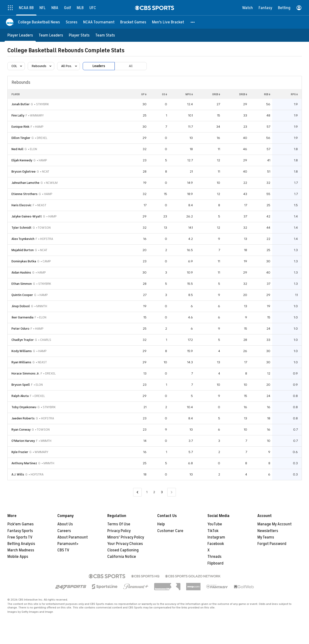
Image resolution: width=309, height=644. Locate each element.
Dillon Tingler (21, 138)
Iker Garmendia (22, 317)
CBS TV (63, 550)
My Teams (266, 537)
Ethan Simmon (22, 284)
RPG (294, 94)
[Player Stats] (79, 35)
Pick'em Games (21, 524)
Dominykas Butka (24, 261)
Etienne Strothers (24, 194)
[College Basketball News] (39, 22)
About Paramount (73, 537)
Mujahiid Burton (23, 250)
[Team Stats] (105, 35)
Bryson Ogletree (24, 172)
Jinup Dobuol (21, 306)
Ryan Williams (21, 362)
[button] (193, 22)
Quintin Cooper (22, 295)
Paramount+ (68, 544)
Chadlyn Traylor (23, 340)
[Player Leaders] (20, 35)
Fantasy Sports (20, 531)
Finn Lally (18, 115)
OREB (216, 94)
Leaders (99, 66)
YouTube (215, 524)
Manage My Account (274, 524)
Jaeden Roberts (23, 418)
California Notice (122, 557)
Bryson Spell (21, 385)
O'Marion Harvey (23, 441)
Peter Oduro (20, 329)
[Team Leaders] (51, 35)
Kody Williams (22, 351)
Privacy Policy (119, 531)
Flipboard (215, 563)
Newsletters (268, 531)
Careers (64, 531)
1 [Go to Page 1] (147, 492)
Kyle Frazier (20, 452)
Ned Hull (17, 149)
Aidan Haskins (21, 272)
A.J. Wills (18, 474)
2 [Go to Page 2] (154, 492)
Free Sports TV (20, 537)
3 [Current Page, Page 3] (162, 492)
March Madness (21, 550)
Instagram (216, 537)
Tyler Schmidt (22, 228)
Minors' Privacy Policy (126, 537)
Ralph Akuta (20, 396)
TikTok (213, 531)
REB (267, 94)
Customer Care (170, 531)
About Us (65, 524)
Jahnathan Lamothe (25, 183)
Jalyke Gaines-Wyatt (27, 216)
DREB (243, 94)
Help (161, 524)
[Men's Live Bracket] (168, 22)
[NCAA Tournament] (99, 22)
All (131, 66)
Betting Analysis (21, 544)
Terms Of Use (119, 524)
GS (165, 94)
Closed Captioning (123, 550)
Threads (214, 557)
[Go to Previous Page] (137, 492)
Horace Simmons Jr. (25, 373)
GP (144, 94)
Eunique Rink (20, 127)
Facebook (216, 544)
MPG (189, 94)
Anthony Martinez (24, 463)
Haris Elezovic (22, 205)
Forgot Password (272, 544)
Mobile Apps (18, 557)
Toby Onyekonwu (24, 407)
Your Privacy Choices (125, 544)
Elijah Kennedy (22, 160)
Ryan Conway (21, 430)
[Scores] (72, 22)
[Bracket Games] (133, 22)
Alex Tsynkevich (23, 239)
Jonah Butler (21, 104)
